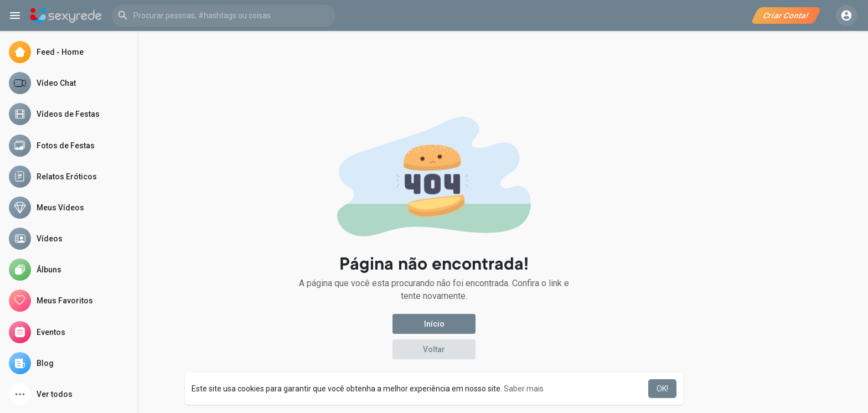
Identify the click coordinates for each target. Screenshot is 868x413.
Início (434, 324)
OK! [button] (662, 389)
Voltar (434, 349)
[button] (224, 16)
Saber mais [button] (524, 389)
